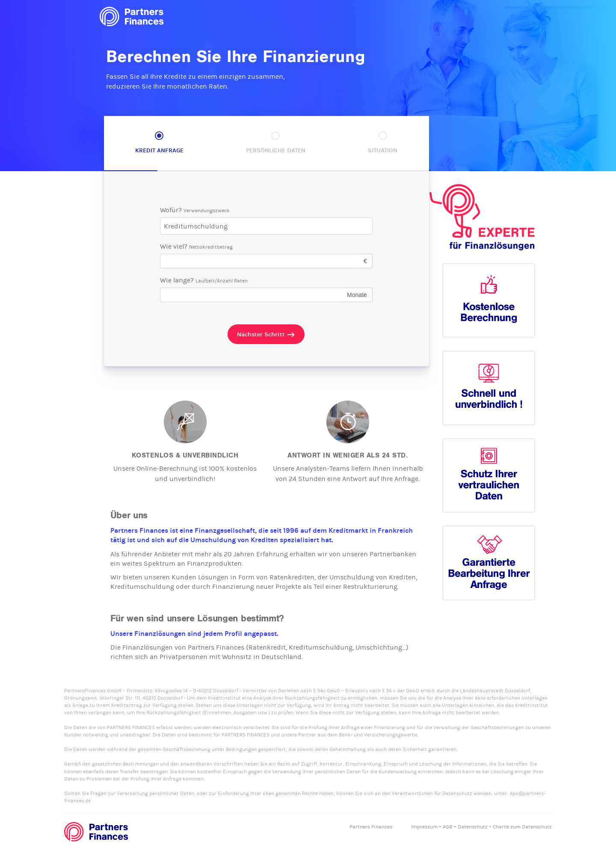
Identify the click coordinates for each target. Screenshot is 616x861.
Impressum (424, 827)
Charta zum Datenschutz (522, 827)
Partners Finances (371, 827)
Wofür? (195, 210)
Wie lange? (204, 280)
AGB (447, 827)
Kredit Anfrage (159, 150)
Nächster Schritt (266, 335)
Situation (383, 150)
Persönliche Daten (276, 150)
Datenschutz (473, 827)
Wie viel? (196, 246)
